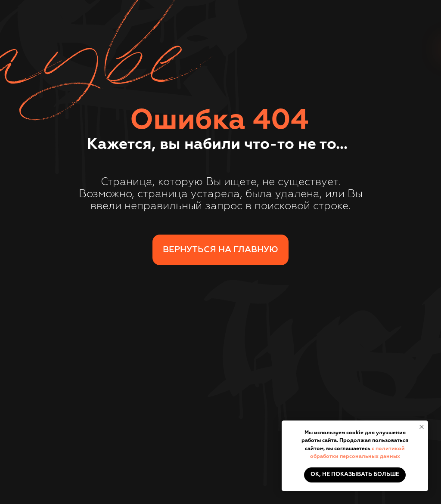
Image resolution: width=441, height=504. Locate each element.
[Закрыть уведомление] (422, 427)
